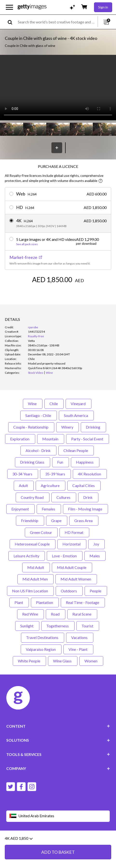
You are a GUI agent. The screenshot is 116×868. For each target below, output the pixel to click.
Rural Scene (82, 614)
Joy (96, 544)
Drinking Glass (33, 462)
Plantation (45, 602)
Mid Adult (36, 567)
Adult (24, 485)
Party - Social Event (88, 439)
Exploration (20, 439)
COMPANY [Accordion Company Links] (58, 768)
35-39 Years (55, 474)
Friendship (30, 520)
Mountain (51, 439)
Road (56, 614)
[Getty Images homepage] (32, 7)
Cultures (64, 497)
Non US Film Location (30, 591)
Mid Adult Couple (72, 567)
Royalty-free (36, 336)
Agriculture (51, 485)
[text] (57, 22)
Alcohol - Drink (38, 450)
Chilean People (76, 450)
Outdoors (69, 591)
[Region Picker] (58, 816)
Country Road (33, 497)
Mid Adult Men (35, 579)
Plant (19, 602)
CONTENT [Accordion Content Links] (58, 726)
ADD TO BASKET (58, 852)
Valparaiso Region (41, 649)
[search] (12, 22)
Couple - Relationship (31, 427)
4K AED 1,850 (19, 838)
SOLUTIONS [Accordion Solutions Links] (58, 740)
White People (29, 661)
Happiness (85, 462)
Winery (68, 427)
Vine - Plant (78, 649)
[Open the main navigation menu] (9, 7)
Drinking (93, 427)
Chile (54, 404)
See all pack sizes (27, 244)
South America (76, 415)
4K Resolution (90, 474)
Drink (88, 497)
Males (95, 556)
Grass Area (84, 520)
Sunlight (27, 626)
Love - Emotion (65, 556)
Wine (33, 404)
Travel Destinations (43, 637)
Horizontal (72, 544)
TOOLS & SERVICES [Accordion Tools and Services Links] (58, 754)
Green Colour (41, 532)
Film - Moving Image (85, 509)
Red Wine (31, 614)
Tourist (88, 626)
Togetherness (58, 626)
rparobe (33, 327)
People (96, 591)
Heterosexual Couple (33, 544)
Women (91, 661)
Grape (57, 520)
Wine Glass (63, 661)
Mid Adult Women (76, 579)
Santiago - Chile (39, 415)
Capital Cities (84, 485)
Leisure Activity (27, 556)
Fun (61, 462)
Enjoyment (20, 509)
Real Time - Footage (83, 602)
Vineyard (78, 404)
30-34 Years (23, 474)
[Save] (57, 148)
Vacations (80, 637)
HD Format (74, 532)
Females (49, 509)
